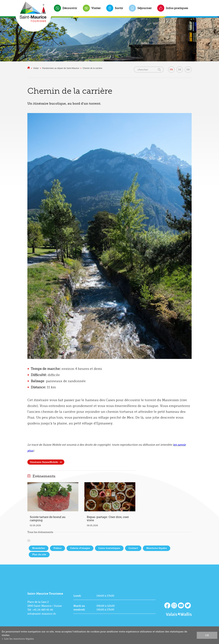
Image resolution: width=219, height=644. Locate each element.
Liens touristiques (109, 548)
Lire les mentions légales (19, 639)
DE (180, 70)
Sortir (119, 8)
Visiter (96, 8)
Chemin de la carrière (92, 68)
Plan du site (39, 554)
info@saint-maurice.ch (42, 614)
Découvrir (70, 8)
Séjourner (145, 8)
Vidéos (57, 548)
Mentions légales (157, 548)
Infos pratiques (177, 8)
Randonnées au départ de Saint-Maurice (61, 68)
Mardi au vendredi (79, 608)
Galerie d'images (80, 548)
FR (171, 70)
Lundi (77, 596)
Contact (133, 548)
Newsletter (39, 548)
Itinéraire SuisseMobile (44, 462)
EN (188, 70)
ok (207, 635)
